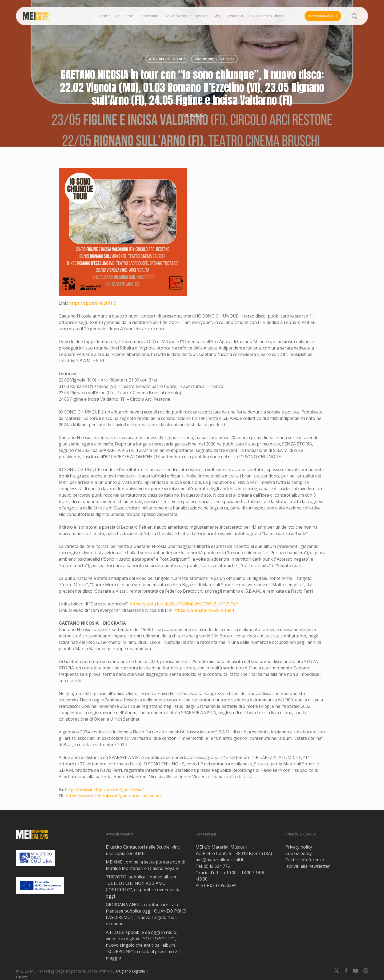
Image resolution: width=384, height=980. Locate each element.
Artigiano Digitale (130, 971)
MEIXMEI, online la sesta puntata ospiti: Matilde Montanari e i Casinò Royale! (145, 865)
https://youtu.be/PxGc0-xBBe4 (204, 610)
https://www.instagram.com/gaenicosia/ (104, 789)
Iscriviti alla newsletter (308, 866)
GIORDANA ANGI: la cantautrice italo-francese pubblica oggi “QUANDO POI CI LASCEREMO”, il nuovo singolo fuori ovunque (146, 914)
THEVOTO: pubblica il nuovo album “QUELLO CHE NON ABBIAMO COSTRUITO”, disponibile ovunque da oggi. (143, 886)
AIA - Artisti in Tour (167, 59)
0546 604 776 (217, 866)
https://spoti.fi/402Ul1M (93, 303)
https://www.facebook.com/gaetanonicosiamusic (114, 796)
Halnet (22, 977)
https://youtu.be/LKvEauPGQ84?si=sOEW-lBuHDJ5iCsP (184, 604)
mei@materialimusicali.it (219, 860)
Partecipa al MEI (323, 16)
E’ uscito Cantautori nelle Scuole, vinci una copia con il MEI (143, 850)
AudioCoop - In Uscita (215, 59)
